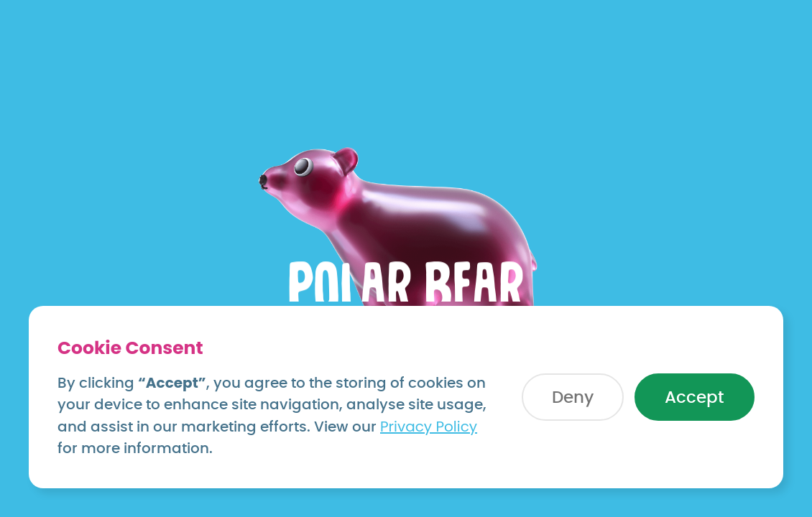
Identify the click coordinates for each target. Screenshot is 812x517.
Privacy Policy (429, 427)
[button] (573, 397)
